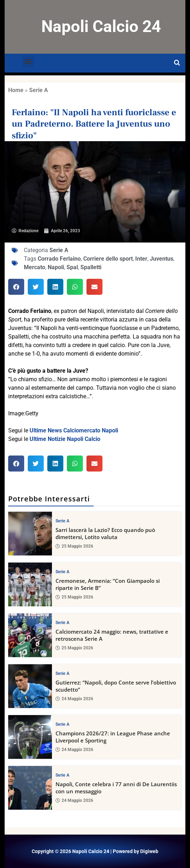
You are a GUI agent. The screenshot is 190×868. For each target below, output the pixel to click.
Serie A (39, 90)
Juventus (162, 259)
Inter (141, 259)
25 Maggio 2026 (74, 546)
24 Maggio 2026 (74, 699)
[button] (28, 61)
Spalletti (91, 267)
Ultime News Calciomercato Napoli (74, 430)
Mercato (35, 267)
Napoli (56, 267)
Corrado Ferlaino (59, 259)
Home (16, 90)
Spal (72, 267)
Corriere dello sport (108, 259)
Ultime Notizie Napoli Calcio (65, 439)
